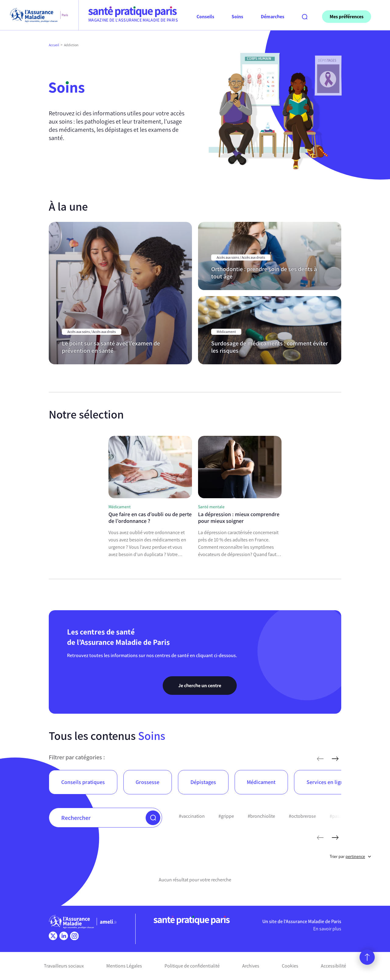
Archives (251, 966)
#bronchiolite (261, 816)
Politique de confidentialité (192, 966)
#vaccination (192, 816)
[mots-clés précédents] (320, 838)
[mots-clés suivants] (335, 838)
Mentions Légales (124, 966)
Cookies (290, 966)
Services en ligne (326, 782)
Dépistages (203, 782)
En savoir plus (327, 929)
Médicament (261, 782)
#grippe (226, 816)
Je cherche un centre (200, 686)
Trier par (350, 857)
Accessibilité (333, 966)
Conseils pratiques (83, 782)
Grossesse (147, 782)
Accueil (54, 45)
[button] (153, 818)
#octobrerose (302, 816)
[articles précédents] (320, 759)
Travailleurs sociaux (64, 966)
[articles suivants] (335, 759)
